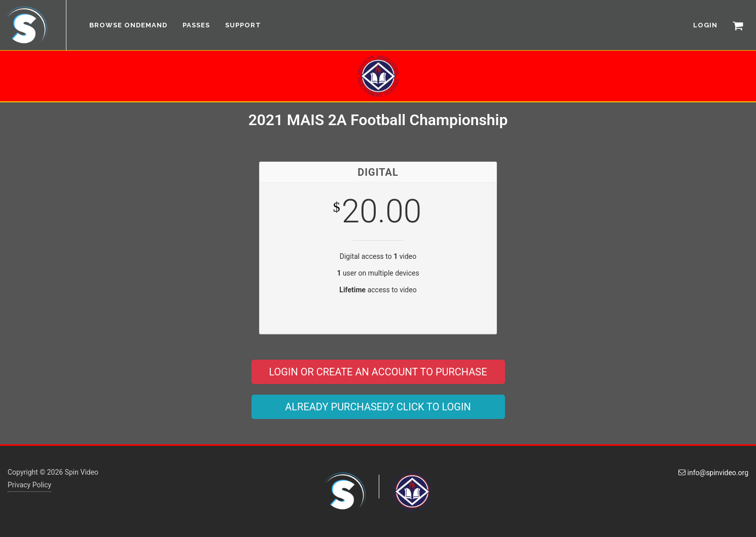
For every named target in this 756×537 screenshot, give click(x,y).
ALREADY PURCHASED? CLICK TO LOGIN (378, 407)
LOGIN (705, 25)
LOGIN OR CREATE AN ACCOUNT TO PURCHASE (378, 372)
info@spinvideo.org (713, 473)
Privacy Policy (29, 485)
